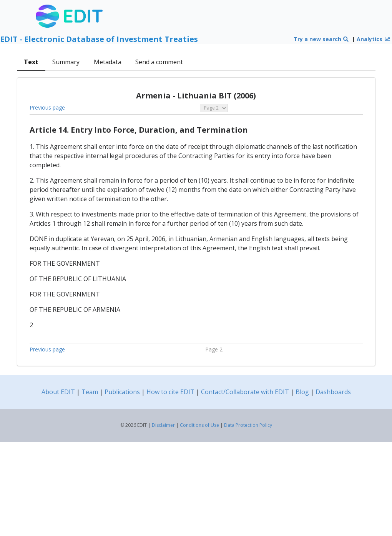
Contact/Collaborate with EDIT (245, 392)
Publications (122, 392)
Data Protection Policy (248, 425)
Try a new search (321, 39)
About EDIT (58, 392)
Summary (66, 62)
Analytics (374, 39)
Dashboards (333, 392)
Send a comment (159, 62)
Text (31, 62)
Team (90, 392)
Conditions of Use (199, 425)
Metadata (108, 62)
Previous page (47, 107)
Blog (302, 392)
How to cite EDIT (170, 392)
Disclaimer (163, 425)
